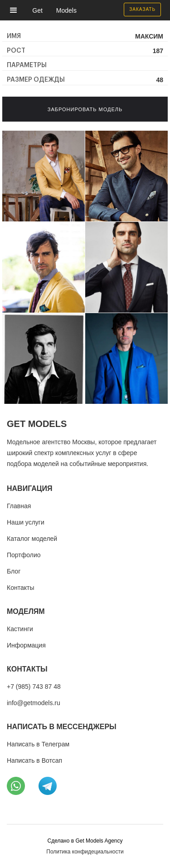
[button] (16, 10)
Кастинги (20, 629)
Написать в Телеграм (38, 744)
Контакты (20, 588)
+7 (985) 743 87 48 (34, 687)
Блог (14, 571)
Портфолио (24, 555)
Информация (26, 645)
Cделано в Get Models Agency (85, 841)
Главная (19, 506)
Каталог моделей (32, 539)
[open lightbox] (44, 176)
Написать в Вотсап (34, 760)
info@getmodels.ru (34, 703)
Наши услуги (26, 522)
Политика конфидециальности (85, 852)
